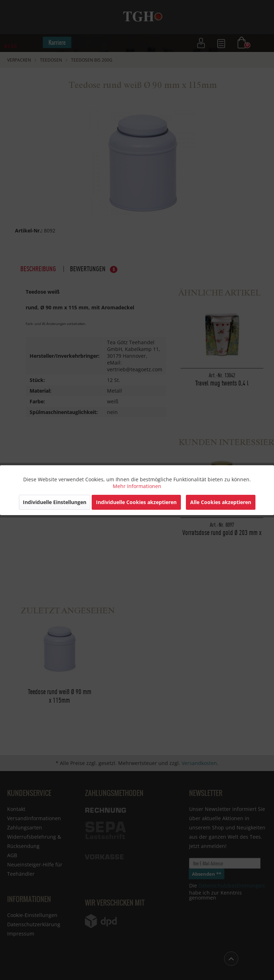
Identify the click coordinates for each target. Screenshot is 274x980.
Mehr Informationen (137, 486)
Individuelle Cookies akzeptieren (136, 502)
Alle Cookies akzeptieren (221, 502)
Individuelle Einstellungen (55, 502)
